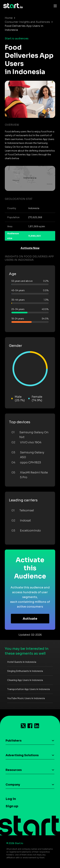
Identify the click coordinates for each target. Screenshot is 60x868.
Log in (11, 799)
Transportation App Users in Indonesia (28, 689)
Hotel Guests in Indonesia (22, 662)
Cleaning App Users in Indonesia (25, 680)
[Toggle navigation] (54, 6)
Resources (14, 770)
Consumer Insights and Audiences (27, 22)
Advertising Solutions (22, 755)
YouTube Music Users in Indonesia (26, 698)
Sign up (12, 806)
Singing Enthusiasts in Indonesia (25, 671)
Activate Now (30, 248)
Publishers (14, 741)
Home (9, 18)
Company (13, 785)
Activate (30, 619)
